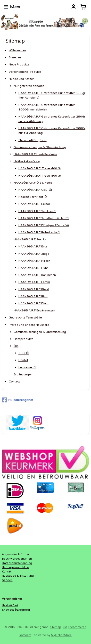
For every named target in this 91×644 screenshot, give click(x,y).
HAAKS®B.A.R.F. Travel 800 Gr (40, 176)
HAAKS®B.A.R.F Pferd (34, 289)
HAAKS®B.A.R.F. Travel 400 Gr (40, 168)
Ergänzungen (23, 374)
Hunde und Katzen (22, 79)
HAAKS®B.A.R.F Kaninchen (37, 275)
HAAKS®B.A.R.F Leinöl (34, 204)
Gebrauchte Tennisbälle (25, 317)
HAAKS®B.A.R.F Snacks (30, 239)
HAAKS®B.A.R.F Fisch (33, 303)
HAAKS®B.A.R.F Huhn (33, 268)
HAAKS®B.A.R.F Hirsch (34, 261)
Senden (7, 580)
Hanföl (23, 360)
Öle (16, 346)
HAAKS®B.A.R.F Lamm (34, 282)
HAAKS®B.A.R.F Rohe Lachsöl (39, 232)
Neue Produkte (19, 65)
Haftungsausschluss (16, 567)
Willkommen (17, 50)
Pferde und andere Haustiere (29, 325)
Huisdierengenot (18, 400)
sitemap (56, 627)
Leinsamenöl (27, 367)
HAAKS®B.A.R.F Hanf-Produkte (35, 154)
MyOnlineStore (61, 635)
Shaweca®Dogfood (33, 140)
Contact (14, 381)
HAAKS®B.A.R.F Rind (33, 296)
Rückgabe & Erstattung (18, 576)
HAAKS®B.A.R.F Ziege (34, 254)
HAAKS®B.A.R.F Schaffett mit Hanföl (44, 218)
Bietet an (15, 57)
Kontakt (7, 571)
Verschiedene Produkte (25, 72)
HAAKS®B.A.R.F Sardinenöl (37, 211)
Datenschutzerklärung (17, 563)
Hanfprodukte (23, 339)
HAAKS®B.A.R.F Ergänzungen (34, 310)
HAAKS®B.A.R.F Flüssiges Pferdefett (44, 225)
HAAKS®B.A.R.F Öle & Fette (33, 183)
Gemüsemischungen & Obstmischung (40, 147)
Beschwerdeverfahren (17, 559)
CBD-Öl (24, 353)
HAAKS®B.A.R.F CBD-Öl (35, 190)
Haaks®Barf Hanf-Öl (33, 197)
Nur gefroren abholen (29, 86)
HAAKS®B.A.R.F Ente (33, 247)
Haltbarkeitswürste (27, 161)
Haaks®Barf (10, 605)
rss (65, 627)
